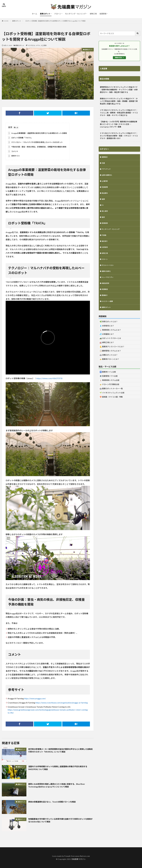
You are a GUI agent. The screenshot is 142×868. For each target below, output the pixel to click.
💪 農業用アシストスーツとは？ (112, 356)
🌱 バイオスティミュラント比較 (112, 402)
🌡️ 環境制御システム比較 (109, 390)
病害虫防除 (106, 291)
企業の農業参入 (108, 176)
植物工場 (93, 14)
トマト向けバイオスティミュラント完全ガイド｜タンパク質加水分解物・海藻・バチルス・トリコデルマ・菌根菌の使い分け (119, 136)
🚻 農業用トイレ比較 (108, 381)
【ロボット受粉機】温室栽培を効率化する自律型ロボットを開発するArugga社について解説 (55, 21)
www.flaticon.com (83, 856)
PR (103, 208)
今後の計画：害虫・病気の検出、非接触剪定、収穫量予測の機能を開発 (37, 147)
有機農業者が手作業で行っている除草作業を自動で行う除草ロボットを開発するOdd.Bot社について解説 (60, 821)
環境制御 (105, 227)
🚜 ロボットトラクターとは (110, 348)
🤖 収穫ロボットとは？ (109, 364)
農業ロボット (45, 14)
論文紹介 (105, 247)
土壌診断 (105, 183)
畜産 (104, 221)
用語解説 (105, 298)
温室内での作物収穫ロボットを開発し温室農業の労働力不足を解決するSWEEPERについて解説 (60, 768)
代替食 (104, 240)
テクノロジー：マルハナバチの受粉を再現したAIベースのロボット (35, 142)
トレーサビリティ (109, 285)
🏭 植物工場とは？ (107, 352)
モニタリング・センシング (75, 14)
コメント (13, 151)
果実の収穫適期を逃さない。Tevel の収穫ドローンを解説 (57, 802)
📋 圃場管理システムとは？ (110, 360)
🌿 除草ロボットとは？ (109, 331)
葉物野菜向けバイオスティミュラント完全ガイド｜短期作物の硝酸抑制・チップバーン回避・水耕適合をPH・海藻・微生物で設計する (119, 90)
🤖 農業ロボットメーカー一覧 (111, 398)
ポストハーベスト (109, 272)
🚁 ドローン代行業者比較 (109, 394)
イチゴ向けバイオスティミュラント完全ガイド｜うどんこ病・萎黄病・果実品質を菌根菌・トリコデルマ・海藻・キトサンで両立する (119, 113)
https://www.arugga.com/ (35, 698)
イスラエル (31, 45)
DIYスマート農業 (108, 310)
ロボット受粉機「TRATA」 (20, 138)
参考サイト (14, 156)
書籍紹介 (105, 304)
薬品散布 (105, 196)
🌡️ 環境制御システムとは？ (110, 339)
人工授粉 (44, 45)
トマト (38, 45)
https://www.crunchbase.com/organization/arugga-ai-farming (62, 703)
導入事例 (105, 215)
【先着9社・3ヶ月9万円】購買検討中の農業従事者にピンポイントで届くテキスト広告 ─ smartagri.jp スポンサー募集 (119, 124)
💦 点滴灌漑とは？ (107, 344)
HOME (6, 21)
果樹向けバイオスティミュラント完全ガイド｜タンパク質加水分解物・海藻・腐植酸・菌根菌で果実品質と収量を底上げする (119, 101)
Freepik (67, 856)
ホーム (35, 14)
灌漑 (104, 202)
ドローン (58, 14)
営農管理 (103, 14)
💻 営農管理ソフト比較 (109, 386)
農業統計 (105, 157)
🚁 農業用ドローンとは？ (109, 369)
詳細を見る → (119, 58)
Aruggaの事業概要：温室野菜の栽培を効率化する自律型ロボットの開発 (37, 133)
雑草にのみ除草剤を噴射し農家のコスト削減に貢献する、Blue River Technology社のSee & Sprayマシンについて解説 (59, 786)
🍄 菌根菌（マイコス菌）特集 (111, 406)
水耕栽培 (105, 253)
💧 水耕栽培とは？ (107, 335)
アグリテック (107, 170)
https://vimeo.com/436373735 (49, 378)
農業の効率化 (107, 278)
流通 (104, 164)
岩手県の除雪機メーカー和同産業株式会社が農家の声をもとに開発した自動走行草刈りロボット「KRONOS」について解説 (60, 751)
